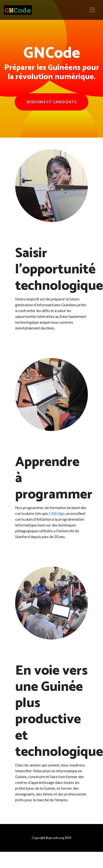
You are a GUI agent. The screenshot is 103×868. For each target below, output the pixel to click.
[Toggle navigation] (92, 10)
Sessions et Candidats (52, 102)
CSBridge (57, 513)
